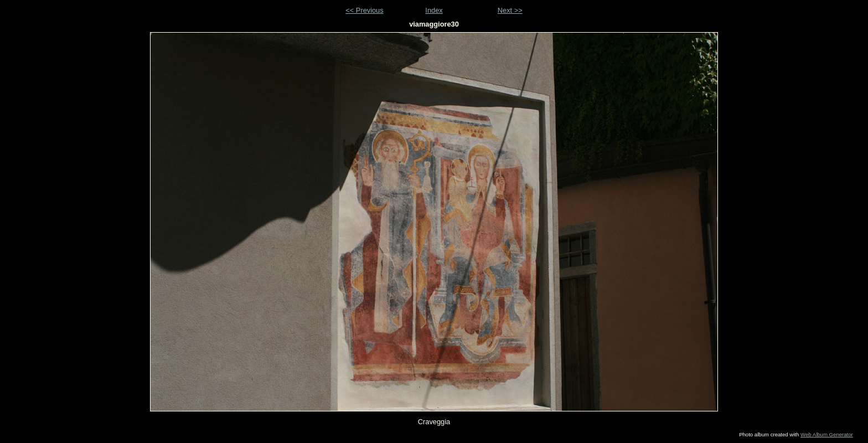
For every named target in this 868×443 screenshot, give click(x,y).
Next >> (510, 10)
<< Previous (364, 10)
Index (434, 10)
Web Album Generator (827, 434)
